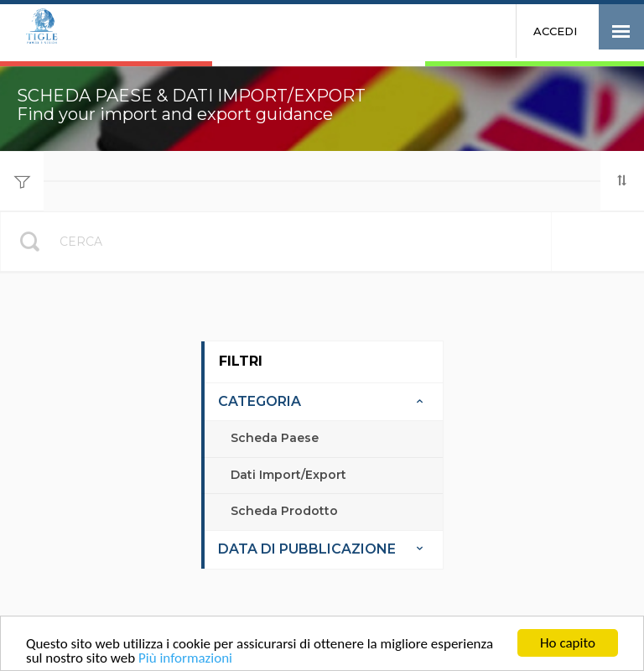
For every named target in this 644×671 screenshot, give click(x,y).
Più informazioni (185, 659)
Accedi (555, 31)
